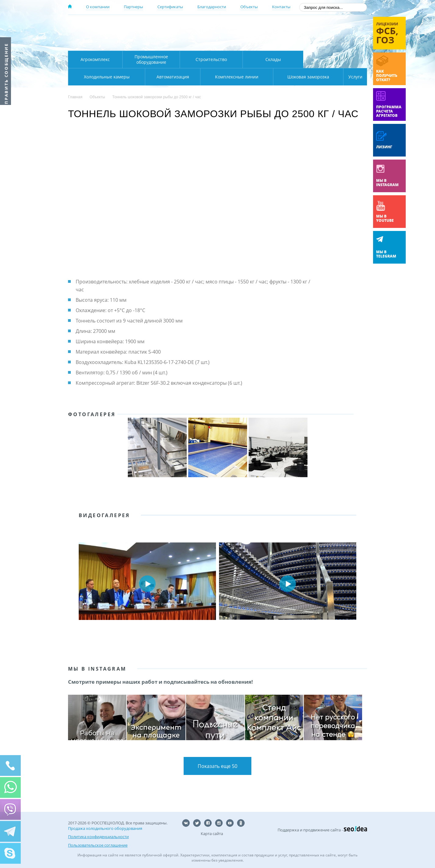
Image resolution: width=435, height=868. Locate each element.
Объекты (249, 7)
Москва (175, 25)
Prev (77, 584)
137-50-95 (318, 25)
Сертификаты (170, 7)
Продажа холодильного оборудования (105, 829)
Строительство (211, 59)
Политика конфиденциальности (98, 837)
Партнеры (133, 7)
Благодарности (212, 7)
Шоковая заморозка (288, 77)
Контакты (281, 7)
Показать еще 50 (217, 766)
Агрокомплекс (95, 59)
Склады (273, 59)
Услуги (351, 77)
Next (358, 584)
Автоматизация (105, 77)
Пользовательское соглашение (98, 844)
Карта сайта (212, 834)
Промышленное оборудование (151, 59)
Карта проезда (187, 44)
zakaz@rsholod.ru (327, 43)
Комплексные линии (191, 77)
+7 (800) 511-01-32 (318, 34)
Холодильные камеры (335, 59)
